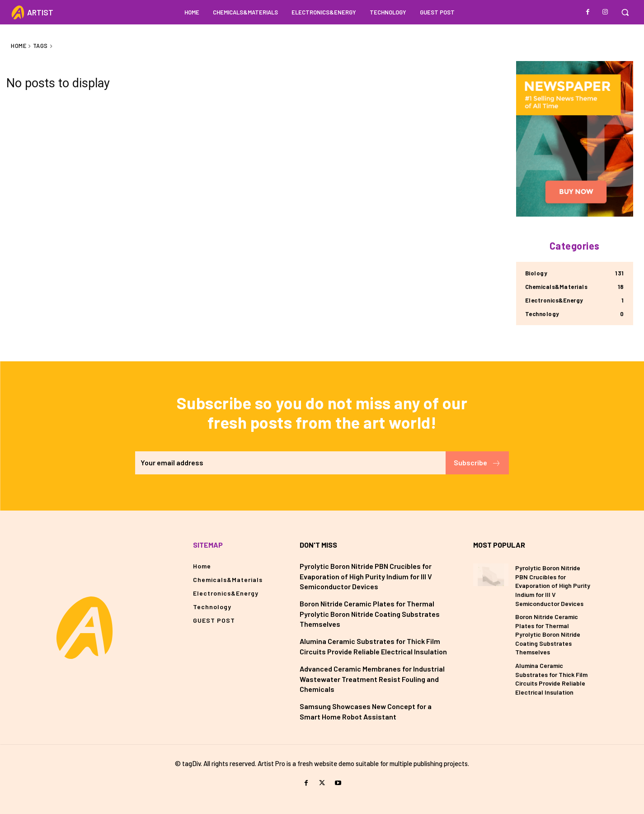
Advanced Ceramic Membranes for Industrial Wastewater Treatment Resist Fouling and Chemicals (372, 679)
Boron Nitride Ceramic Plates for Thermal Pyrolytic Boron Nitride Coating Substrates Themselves (370, 614)
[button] (625, 12)
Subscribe (477, 463)
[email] (290, 463)
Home (19, 46)
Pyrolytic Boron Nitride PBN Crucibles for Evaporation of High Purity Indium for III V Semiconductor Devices (366, 576)
